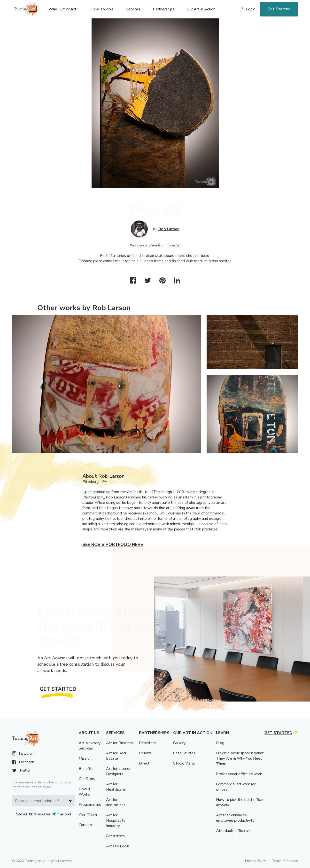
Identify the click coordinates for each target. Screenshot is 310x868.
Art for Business (120, 743)
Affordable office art (233, 831)
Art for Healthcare (116, 787)
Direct (144, 763)
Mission (85, 758)
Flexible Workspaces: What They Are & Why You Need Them (240, 758)
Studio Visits (184, 763)
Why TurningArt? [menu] (63, 9)
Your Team (88, 815)
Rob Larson (169, 229)
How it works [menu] (102, 9)
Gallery (179, 743)
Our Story (87, 779)
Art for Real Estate (116, 756)
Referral (146, 753)
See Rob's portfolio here (113, 544)
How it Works (85, 792)
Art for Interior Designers (118, 771)
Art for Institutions (116, 802)
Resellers (147, 743)
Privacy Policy (256, 861)
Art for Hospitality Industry (116, 821)
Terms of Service (285, 861)
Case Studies (184, 753)
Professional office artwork (239, 774)
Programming (90, 805)
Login (251, 9)
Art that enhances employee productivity (235, 818)
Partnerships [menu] (164, 9)
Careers (85, 825)
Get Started (279, 9)
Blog (220, 743)
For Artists (115, 836)
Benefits (86, 769)
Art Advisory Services (90, 746)
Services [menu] (133, 9)
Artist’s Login (118, 846)
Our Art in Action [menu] (201, 9)
